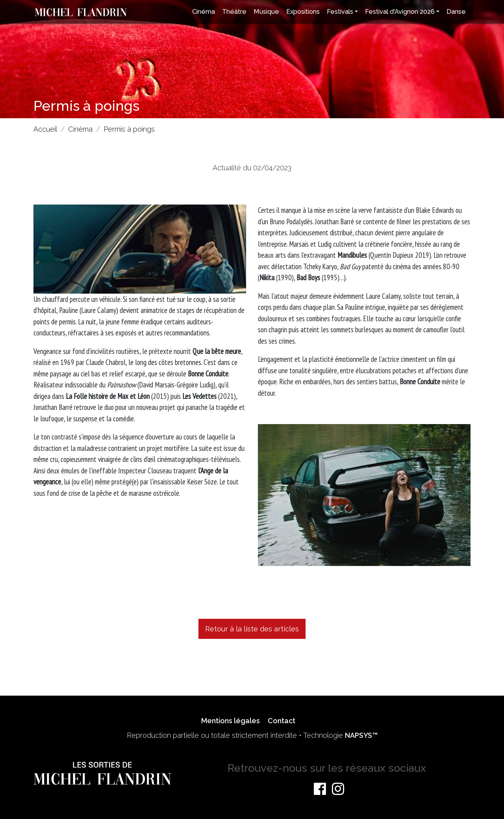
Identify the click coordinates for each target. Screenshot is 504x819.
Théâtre (234, 12)
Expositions (303, 12)
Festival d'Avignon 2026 (400, 12)
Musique (266, 12)
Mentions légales (231, 721)
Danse (456, 12)
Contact (282, 721)
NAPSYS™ (361, 735)
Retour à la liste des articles (252, 629)
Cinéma (204, 12)
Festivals (340, 12)
